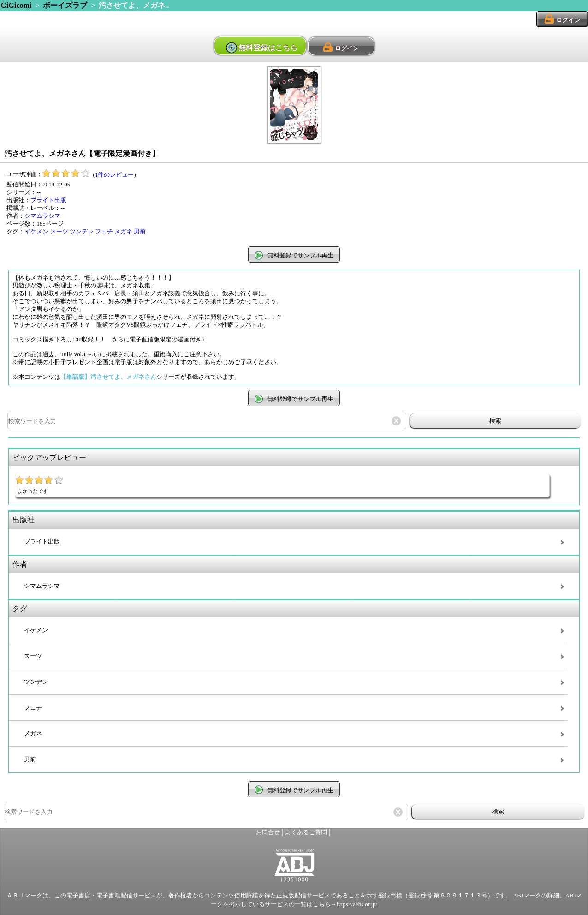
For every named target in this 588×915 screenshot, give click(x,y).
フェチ (104, 232)
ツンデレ (82, 232)
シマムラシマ (42, 216)
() (89, 175)
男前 (140, 232)
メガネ (123, 232)
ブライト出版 (48, 200)
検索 (495, 421)
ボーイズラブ (65, 5)
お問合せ (268, 832)
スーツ (59, 232)
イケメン (36, 232)
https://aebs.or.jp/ (357, 904)
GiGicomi (16, 5)
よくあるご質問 (306, 832)
